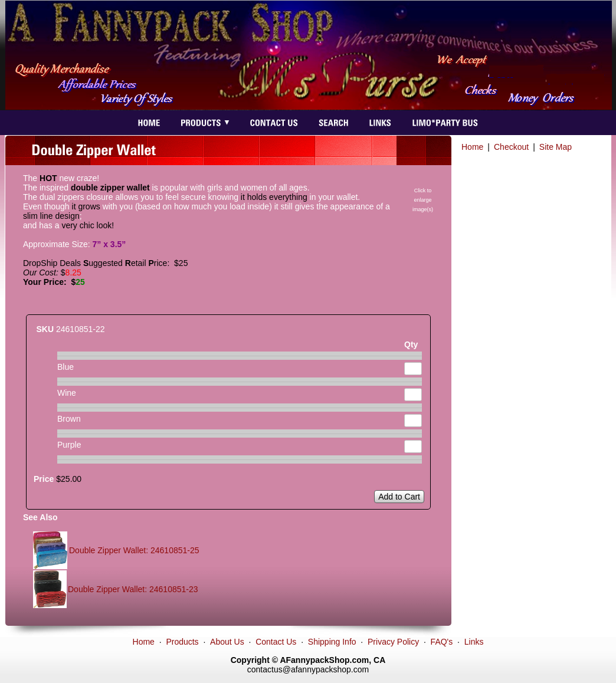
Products (182, 642)
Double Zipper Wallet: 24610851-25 (134, 550)
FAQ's (442, 642)
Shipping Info (332, 642)
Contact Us (276, 642)
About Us (227, 642)
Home (472, 147)
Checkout (511, 147)
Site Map (556, 147)
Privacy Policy (393, 642)
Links (474, 642)
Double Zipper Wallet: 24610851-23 (133, 589)
